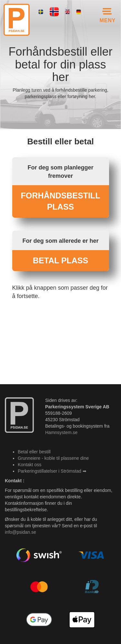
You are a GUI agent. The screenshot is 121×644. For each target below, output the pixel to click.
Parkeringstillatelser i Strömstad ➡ (52, 471)
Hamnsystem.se (61, 432)
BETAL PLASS (60, 260)
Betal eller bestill (34, 452)
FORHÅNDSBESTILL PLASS (61, 201)
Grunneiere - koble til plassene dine (53, 458)
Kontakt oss (30, 465)
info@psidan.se (20, 532)
